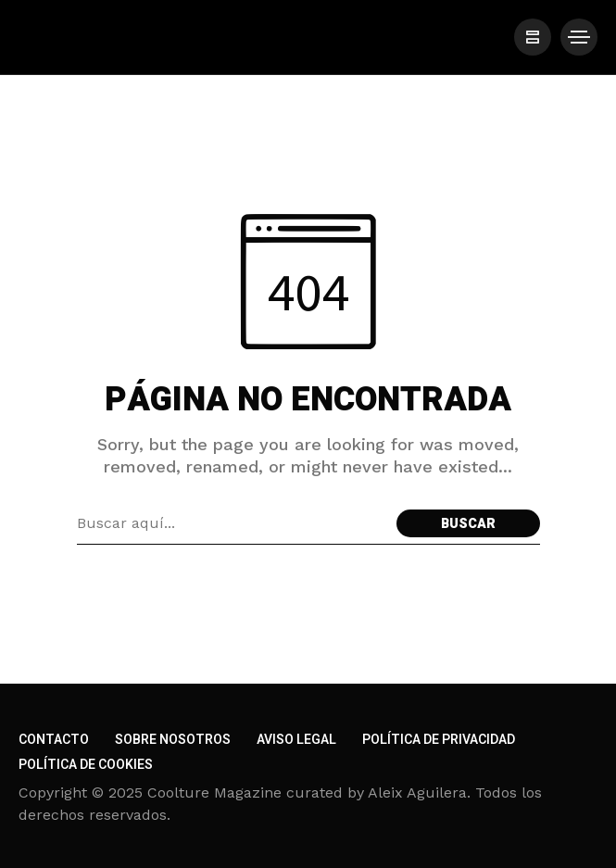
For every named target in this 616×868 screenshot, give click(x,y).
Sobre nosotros (173, 740)
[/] (533, 37)
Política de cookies (86, 765)
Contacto (54, 740)
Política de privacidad (439, 740)
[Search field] (232, 523)
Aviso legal (296, 740)
